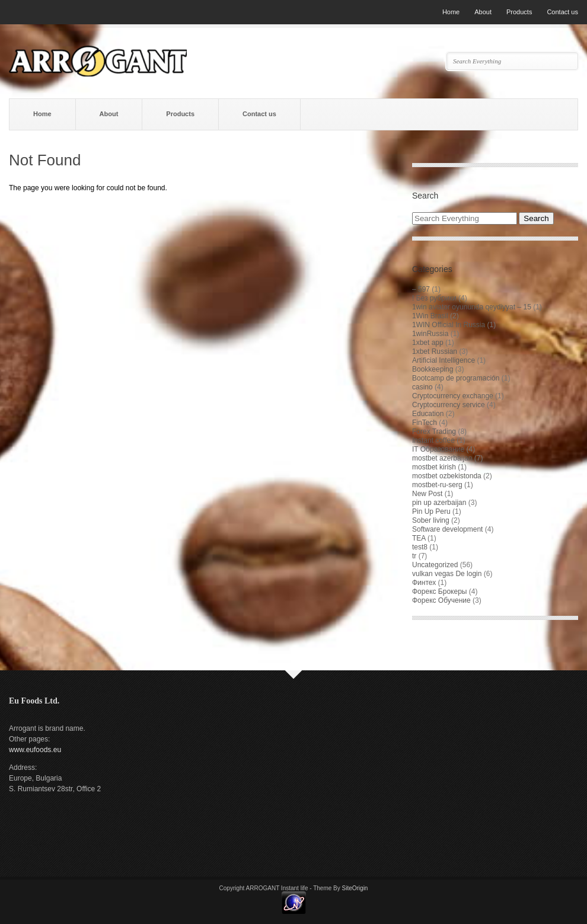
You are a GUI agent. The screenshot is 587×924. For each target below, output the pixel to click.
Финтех (424, 583)
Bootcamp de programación (456, 378)
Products (519, 12)
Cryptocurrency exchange (453, 396)
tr (414, 556)
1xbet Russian (435, 351)
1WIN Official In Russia (449, 325)
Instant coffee (433, 440)
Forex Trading (434, 431)
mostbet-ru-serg (437, 485)
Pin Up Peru (431, 511)
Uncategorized (435, 565)
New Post (427, 494)
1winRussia (430, 334)
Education (428, 414)
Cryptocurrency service (449, 405)
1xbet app (428, 343)
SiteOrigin (355, 888)
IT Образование (438, 449)
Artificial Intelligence (444, 360)
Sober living (431, 520)
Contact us (562, 12)
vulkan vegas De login (447, 574)
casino (422, 387)
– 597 (421, 289)
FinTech (425, 423)
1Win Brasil (430, 316)
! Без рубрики (434, 298)
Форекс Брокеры (439, 592)
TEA (419, 538)
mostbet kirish (434, 467)
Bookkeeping (433, 369)
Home (451, 12)
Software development (447, 529)
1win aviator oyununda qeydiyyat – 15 (472, 307)
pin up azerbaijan (439, 503)
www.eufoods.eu (35, 750)
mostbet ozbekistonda (447, 476)
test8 (420, 547)
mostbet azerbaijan (442, 458)
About (483, 12)
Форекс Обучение (441, 600)
